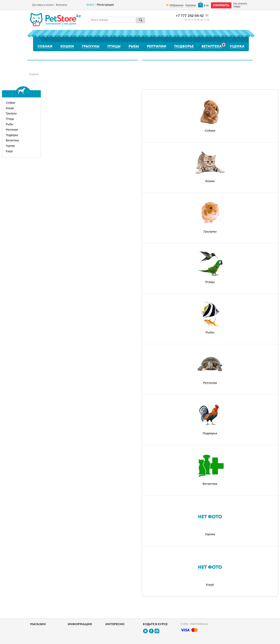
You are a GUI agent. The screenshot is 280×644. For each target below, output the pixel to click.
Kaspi (9, 151)
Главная (34, 74)
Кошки (67, 47)
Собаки (45, 47)
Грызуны (91, 47)
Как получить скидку (240, 5)
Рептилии (157, 47)
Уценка (237, 47)
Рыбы (134, 47)
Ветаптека (212, 46)
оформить (221, 5)
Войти (90, 5)
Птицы (114, 47)
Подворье (184, 47)
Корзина (191, 5)
